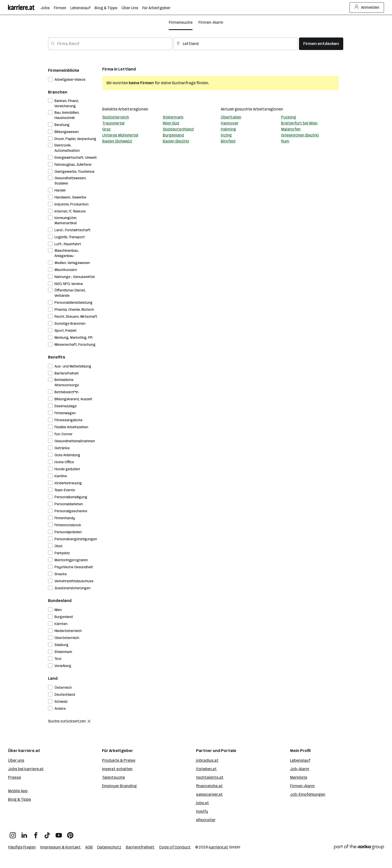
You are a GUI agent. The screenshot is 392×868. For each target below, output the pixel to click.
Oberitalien (231, 117)
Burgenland (173, 135)
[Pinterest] (70, 833)
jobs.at (202, 803)
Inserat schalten (117, 769)
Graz (106, 129)
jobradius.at (207, 760)
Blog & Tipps (19, 799)
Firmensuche (181, 22)
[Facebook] (36, 833)
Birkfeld (228, 141)
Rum (285, 141)
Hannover (230, 123)
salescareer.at (209, 794)
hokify (202, 811)
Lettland (127, 69)
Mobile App (18, 791)
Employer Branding (119, 786)
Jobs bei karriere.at (26, 769)
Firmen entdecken (321, 44)
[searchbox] (110, 44)
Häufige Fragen (22, 847)
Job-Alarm (300, 769)
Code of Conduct (175, 847)
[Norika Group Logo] (359, 848)
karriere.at (218, 847)
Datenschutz (109, 847)
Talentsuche (113, 777)
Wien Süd (171, 123)
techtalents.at (210, 777)
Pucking (288, 117)
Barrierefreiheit (140, 847)
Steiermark (173, 117)
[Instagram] (13, 833)
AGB (89, 847)
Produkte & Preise (119, 760)
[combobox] (110, 44)
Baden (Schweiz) (117, 141)
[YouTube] (59, 833)
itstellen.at (206, 769)
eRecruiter (206, 820)
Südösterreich (116, 117)
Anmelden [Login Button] (367, 7)
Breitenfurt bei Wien (299, 123)
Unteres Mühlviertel (120, 135)
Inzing (226, 135)
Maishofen (291, 129)
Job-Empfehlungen (308, 794)
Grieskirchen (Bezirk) (300, 135)
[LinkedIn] (24, 833)
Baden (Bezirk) (176, 141)
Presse (14, 777)
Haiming (228, 129)
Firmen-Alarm (211, 22)
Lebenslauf (300, 760)
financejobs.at (209, 786)
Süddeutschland (178, 129)
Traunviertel (113, 123)
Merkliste (299, 777)
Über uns (16, 760)
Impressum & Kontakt (60, 847)
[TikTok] (47, 833)
